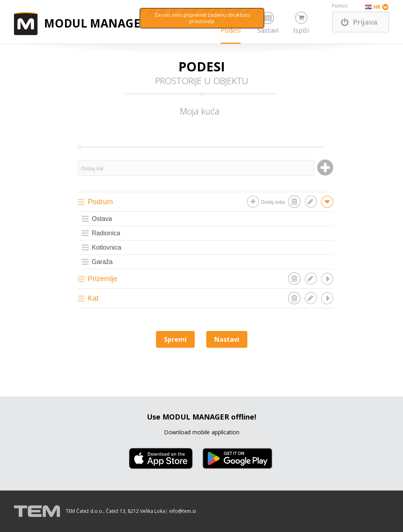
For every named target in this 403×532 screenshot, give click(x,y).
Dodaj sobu (273, 202)
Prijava (365, 22)
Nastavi (227, 339)
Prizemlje (103, 279)
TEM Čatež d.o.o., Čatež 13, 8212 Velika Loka (116, 511)
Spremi (175, 339)
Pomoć (340, 6)
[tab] (205, 202)
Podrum (100, 202)
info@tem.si (183, 511)
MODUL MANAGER (96, 23)
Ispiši (301, 30)
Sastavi (268, 30)
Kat (93, 298)
